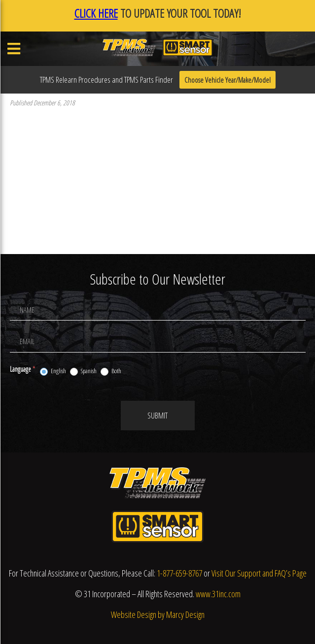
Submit (157, 416)
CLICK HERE (96, 13)
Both (111, 371)
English (53, 371)
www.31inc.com (218, 594)
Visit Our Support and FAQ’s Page (259, 573)
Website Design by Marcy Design (158, 614)
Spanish (83, 371)
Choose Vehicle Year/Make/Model (227, 80)
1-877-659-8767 (179, 573)
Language (22, 369)
